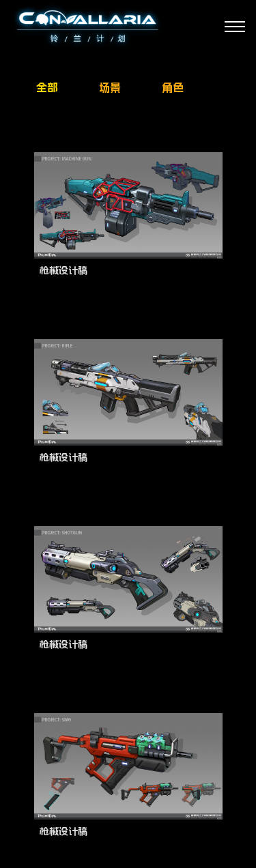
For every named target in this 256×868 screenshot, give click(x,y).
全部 (47, 87)
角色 (173, 87)
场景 (110, 87)
